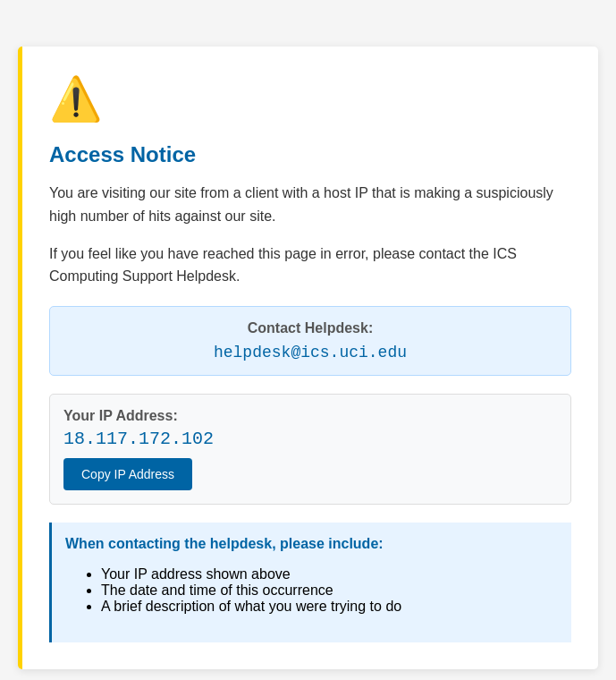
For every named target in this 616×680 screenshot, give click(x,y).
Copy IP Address (128, 474)
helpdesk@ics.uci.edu (310, 353)
